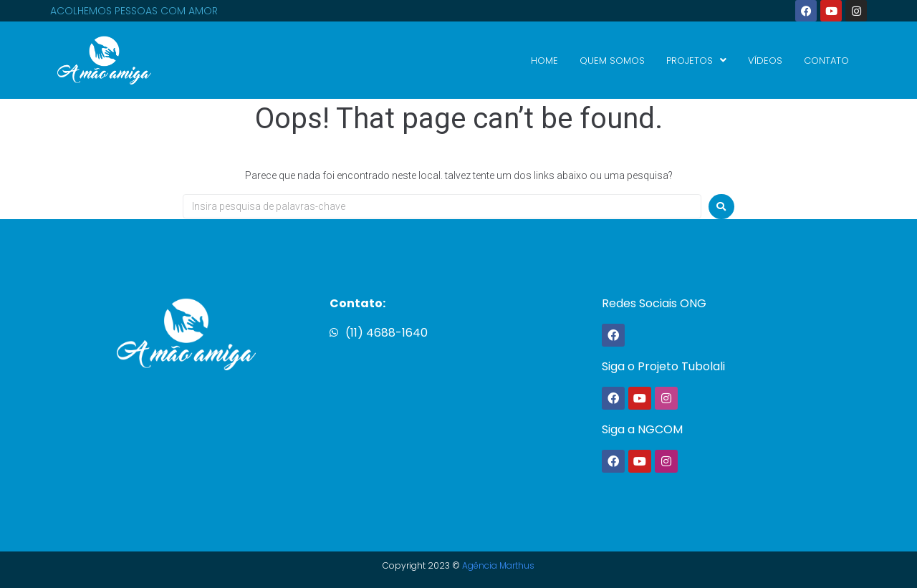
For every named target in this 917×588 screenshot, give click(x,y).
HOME (544, 61)
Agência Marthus (498, 565)
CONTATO (826, 61)
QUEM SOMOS (612, 61)
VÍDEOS (765, 61)
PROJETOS (696, 61)
